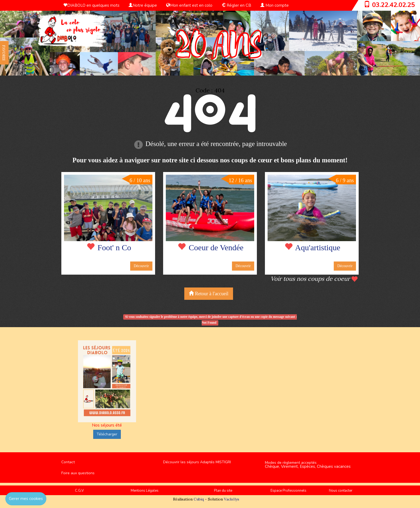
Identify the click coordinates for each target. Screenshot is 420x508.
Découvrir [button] (141, 266)
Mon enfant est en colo (189, 5)
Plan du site (223, 491)
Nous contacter (341, 491)
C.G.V (79, 491)
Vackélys (232, 499)
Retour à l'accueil (209, 294)
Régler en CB (236, 5)
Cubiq (199, 499)
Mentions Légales (145, 491)
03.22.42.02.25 (393, 5)
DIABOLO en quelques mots (91, 5)
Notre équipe (143, 5)
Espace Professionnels (288, 491)
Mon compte (275, 5)
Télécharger (107, 434)
